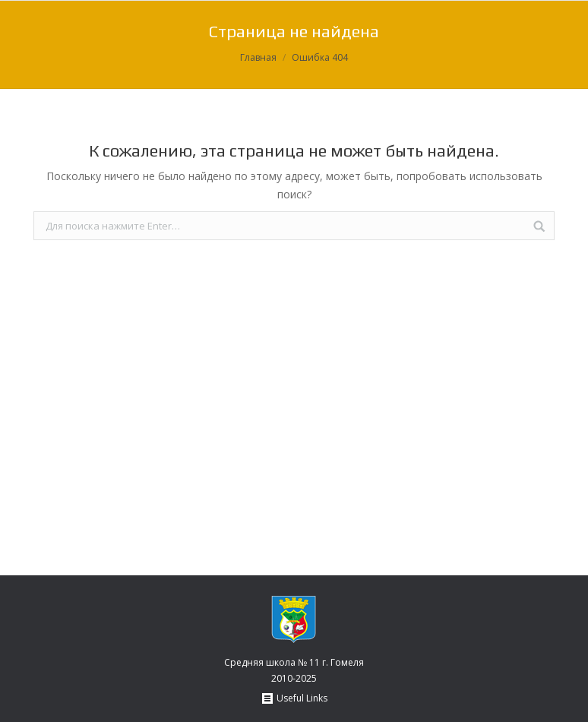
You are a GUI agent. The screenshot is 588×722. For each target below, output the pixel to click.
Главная (258, 57)
